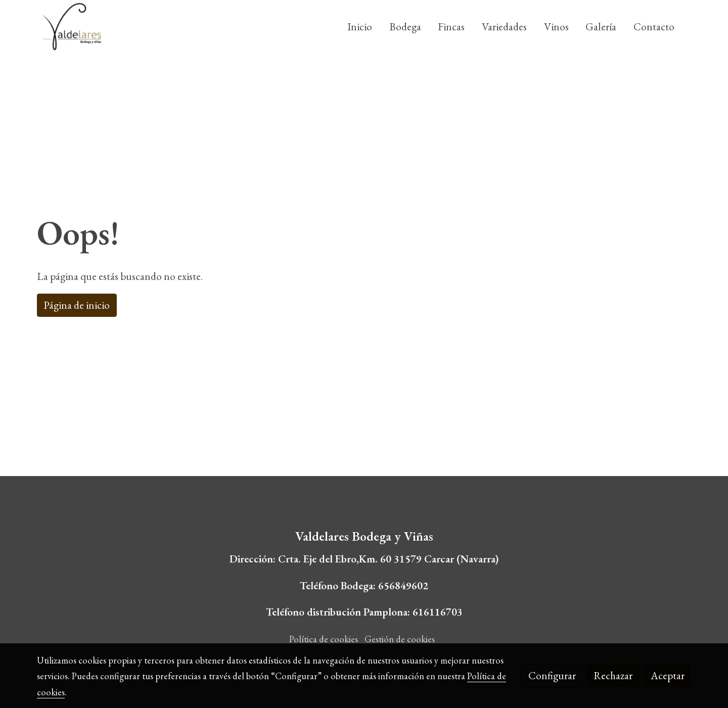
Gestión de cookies (400, 639)
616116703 (438, 612)
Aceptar (668, 675)
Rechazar (613, 675)
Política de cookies (324, 639)
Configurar (552, 675)
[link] (71, 27)
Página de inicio (77, 305)
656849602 (403, 585)
